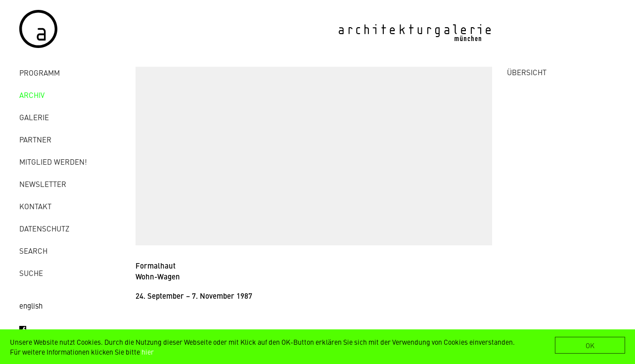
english (31, 305)
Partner (35, 139)
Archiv (32, 95)
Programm (40, 72)
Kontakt (35, 206)
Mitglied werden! (53, 161)
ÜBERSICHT (527, 72)
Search (33, 250)
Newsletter (43, 184)
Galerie (34, 117)
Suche (31, 273)
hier (148, 352)
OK (590, 345)
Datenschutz (44, 228)
